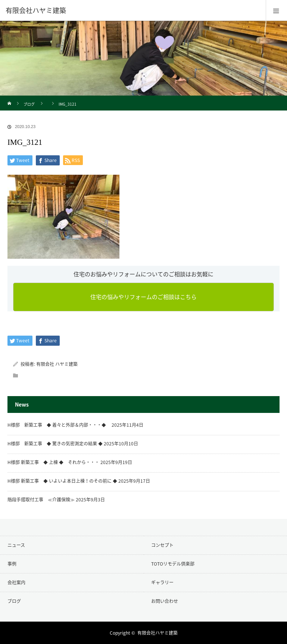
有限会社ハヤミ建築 (157, 633)
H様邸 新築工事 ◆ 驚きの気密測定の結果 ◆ (55, 444)
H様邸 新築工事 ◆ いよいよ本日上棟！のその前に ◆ (62, 481)
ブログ (29, 104)
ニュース (16, 545)
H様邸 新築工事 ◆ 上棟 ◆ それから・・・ (53, 462)
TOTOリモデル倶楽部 (173, 564)
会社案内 (16, 582)
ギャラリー (162, 582)
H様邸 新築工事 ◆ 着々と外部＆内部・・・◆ (59, 425)
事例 (12, 564)
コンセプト (162, 545)
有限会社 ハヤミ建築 (57, 364)
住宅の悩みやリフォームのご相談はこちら (143, 297)
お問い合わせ (165, 601)
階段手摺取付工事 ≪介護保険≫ (41, 500)
